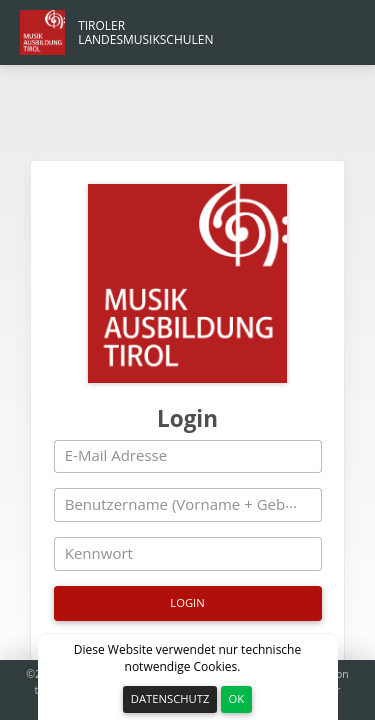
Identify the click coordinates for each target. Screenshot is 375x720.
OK (237, 698)
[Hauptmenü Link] (117, 32)
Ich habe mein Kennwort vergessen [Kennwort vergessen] (187, 556)
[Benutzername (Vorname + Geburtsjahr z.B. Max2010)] (188, 410)
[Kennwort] (188, 459)
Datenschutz (170, 698)
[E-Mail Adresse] (188, 362)
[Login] (188, 508)
